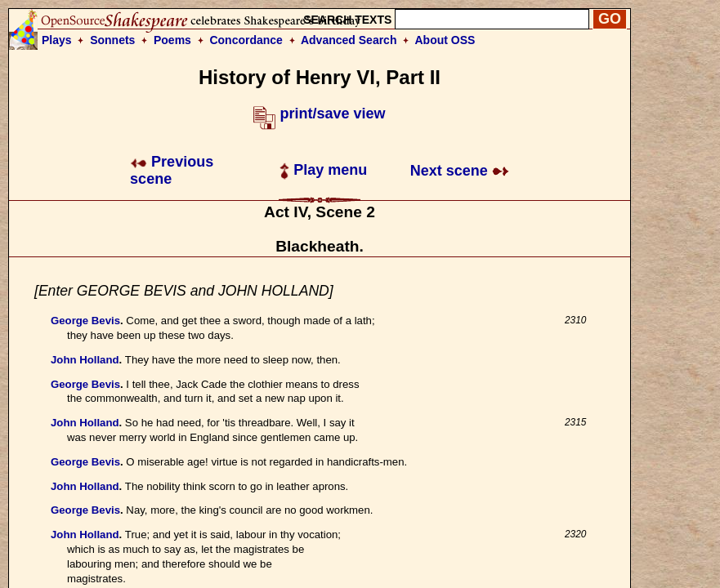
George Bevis (85, 321)
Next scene (460, 171)
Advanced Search (349, 40)
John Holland (85, 360)
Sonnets (112, 40)
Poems (172, 40)
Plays (57, 40)
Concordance (246, 40)
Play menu (323, 170)
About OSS (445, 40)
